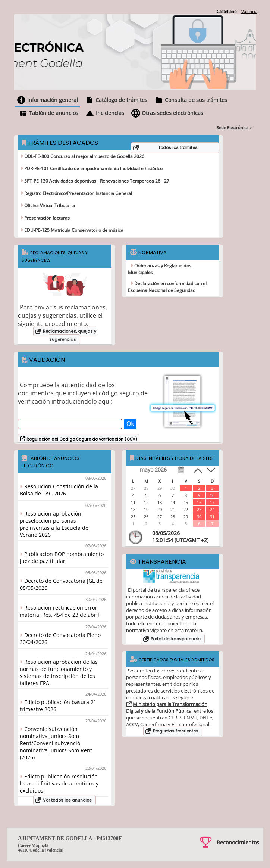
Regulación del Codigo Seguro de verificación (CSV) (81, 439)
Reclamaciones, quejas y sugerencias (70, 335)
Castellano (227, 11)
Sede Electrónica (233, 127)
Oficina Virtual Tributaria (49, 206)
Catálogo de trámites (121, 100)
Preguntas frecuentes (176, 731)
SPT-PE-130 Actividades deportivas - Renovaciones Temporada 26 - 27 (96, 181)
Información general (53, 100)
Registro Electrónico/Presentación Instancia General (78, 193)
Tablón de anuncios (54, 113)
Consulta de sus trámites (196, 100)
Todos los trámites (178, 147)
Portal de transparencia (176, 639)
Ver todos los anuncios (67, 800)
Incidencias (110, 113)
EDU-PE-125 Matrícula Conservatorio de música (73, 230)
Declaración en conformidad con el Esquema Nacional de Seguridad (167, 287)
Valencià (249, 11)
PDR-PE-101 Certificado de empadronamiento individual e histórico (93, 169)
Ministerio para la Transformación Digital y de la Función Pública (167, 707)
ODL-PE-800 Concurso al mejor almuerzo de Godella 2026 (84, 156)
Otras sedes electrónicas (172, 113)
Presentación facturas (46, 218)
